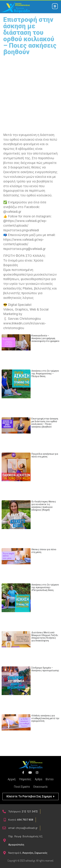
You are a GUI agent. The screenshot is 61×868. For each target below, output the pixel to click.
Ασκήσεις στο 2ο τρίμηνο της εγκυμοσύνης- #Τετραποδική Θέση (45, 587)
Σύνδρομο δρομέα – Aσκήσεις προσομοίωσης (45, 669)
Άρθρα (38, 779)
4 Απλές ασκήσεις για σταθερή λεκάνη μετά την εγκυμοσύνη (45, 718)
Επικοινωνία (40, 787)
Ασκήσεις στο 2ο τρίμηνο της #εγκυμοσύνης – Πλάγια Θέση (45, 374)
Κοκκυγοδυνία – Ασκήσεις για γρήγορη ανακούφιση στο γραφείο (45, 338)
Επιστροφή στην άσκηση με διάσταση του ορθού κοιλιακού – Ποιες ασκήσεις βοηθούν (45, 423)
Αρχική (12, 779)
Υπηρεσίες (25, 779)
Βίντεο (50, 779)
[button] (30, 796)
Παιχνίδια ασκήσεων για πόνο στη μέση (45, 455)
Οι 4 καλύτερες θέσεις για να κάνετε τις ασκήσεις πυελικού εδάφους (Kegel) (44, 506)
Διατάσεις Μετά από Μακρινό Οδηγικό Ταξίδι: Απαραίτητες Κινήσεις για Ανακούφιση (45, 637)
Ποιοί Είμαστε (22, 787)
